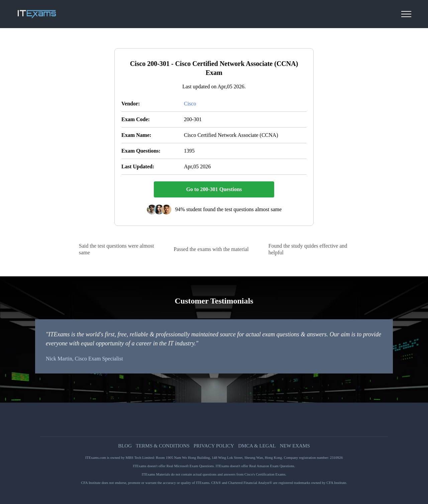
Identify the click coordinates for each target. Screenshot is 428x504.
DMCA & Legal (257, 446)
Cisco (190, 104)
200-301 (193, 119)
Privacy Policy (214, 446)
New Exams (295, 446)
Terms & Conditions (163, 446)
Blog (125, 446)
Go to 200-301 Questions (214, 189)
